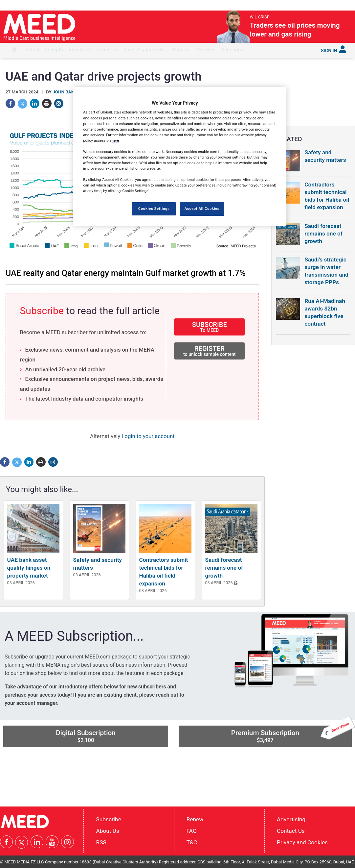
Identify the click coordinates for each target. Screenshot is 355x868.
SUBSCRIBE (209, 327)
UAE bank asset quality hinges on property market (29, 568)
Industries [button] (80, 50)
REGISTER (209, 351)
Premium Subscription (291, 734)
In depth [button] (54, 50)
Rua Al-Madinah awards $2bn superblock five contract (325, 312)
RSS (101, 842)
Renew (195, 819)
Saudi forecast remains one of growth (224, 568)
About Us (108, 831)
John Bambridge (71, 92)
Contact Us (291, 831)
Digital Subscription (86, 736)
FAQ (192, 831)
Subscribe (232, 50)
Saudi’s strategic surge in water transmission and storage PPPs (326, 271)
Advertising (291, 819)
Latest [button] (33, 50)
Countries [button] (107, 50)
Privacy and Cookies (302, 842)
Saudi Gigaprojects (144, 50)
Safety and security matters (325, 156)
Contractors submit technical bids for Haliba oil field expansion (327, 196)
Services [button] (206, 50)
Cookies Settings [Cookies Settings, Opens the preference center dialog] (154, 209)
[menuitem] (14, 50)
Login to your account (148, 436)
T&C (192, 842)
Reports (181, 50)
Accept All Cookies (202, 209)
